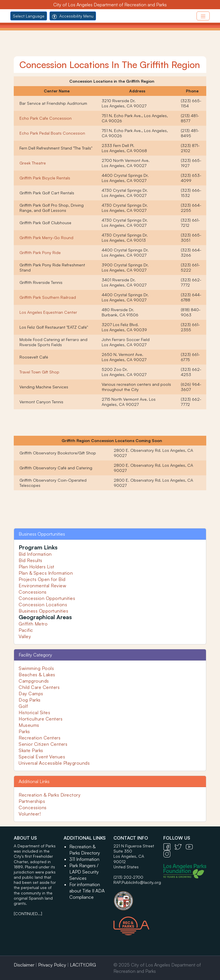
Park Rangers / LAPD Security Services (84, 872)
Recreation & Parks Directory (50, 795)
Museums (29, 725)
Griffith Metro (33, 624)
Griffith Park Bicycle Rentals (45, 178)
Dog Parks (30, 700)
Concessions (33, 592)
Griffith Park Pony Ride (40, 252)
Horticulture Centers (41, 719)
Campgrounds (34, 681)
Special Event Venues (42, 757)
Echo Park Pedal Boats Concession (52, 133)
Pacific (26, 630)
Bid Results (31, 560)
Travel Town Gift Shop (39, 372)
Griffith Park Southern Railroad (48, 297)
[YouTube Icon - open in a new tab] (191, 846)
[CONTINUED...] (28, 914)
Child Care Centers (39, 687)
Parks (24, 731)
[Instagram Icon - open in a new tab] (168, 854)
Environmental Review (42, 586)
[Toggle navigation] (203, 16)
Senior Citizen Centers (43, 744)
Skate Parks (31, 750)
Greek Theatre (33, 163)
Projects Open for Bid (42, 579)
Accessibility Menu (73, 16)
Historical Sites (34, 712)
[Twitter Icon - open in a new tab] (180, 846)
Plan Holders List (37, 567)
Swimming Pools (36, 668)
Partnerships (32, 801)
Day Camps (31, 694)
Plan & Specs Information (46, 573)
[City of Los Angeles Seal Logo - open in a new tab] (135, 898)
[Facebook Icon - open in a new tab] (169, 846)
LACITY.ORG (83, 965)
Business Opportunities (43, 611)
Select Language (29, 16)
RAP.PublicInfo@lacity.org (137, 882)
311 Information (84, 859)
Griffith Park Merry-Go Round (46, 238)
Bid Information (35, 554)
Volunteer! (30, 814)
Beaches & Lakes (37, 675)
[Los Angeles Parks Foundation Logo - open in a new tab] (186, 871)
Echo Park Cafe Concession (46, 118)
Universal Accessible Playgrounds (54, 763)
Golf (23, 706)
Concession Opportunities (47, 598)
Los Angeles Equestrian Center (48, 312)
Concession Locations (43, 605)
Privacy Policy (52, 965)
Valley (25, 636)
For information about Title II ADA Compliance (87, 891)
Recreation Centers (40, 738)
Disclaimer (24, 965)
